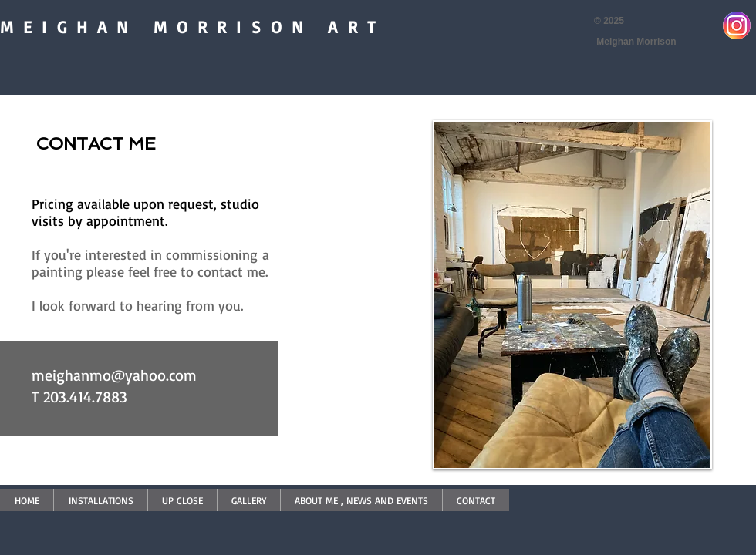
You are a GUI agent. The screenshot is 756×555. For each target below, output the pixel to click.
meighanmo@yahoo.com (114, 375)
